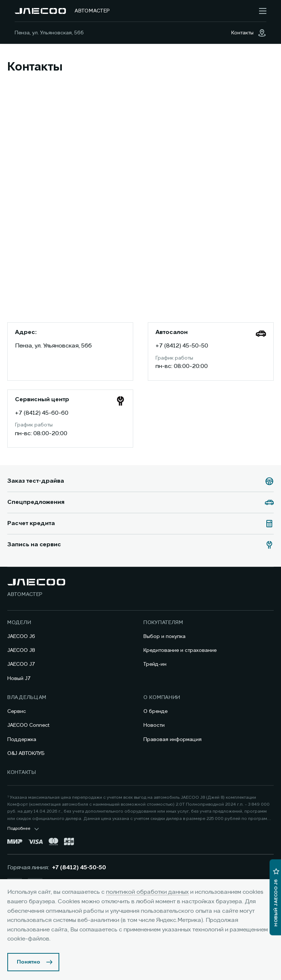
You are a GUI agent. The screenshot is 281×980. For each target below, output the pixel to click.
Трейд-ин (155, 664)
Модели (19, 623)
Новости (154, 725)
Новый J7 (19, 679)
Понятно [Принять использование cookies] (29, 962)
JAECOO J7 (21, 664)
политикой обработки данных (147, 892)
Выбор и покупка (164, 637)
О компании (162, 698)
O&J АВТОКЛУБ (26, 753)
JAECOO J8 (21, 650)
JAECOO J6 (21, 637)
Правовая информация (173, 740)
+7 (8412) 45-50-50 (182, 346)
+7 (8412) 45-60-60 (42, 413)
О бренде (156, 711)
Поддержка (22, 740)
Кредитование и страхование (180, 650)
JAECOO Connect (28, 725)
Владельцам (27, 698)
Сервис (17, 711)
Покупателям (163, 623)
